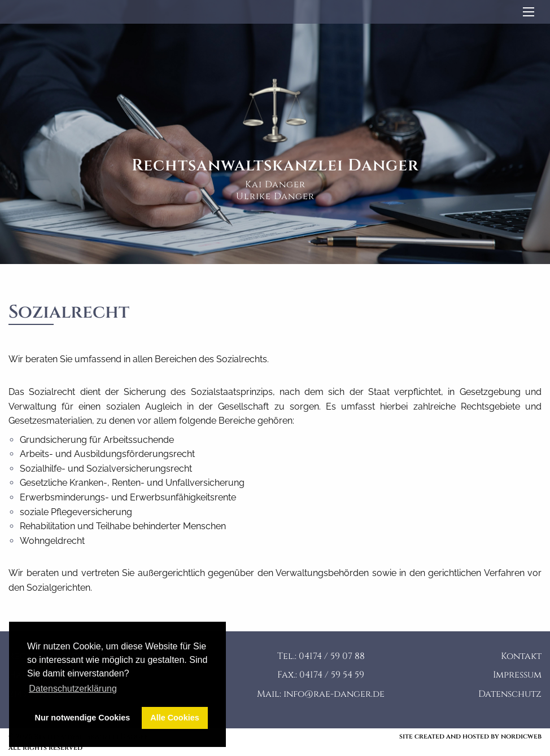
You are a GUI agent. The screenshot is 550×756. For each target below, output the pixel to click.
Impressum (517, 675)
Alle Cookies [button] (174, 718)
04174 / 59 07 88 (332, 656)
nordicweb (521, 736)
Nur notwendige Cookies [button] (83, 718)
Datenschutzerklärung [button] (73, 689)
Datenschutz (510, 694)
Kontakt (521, 656)
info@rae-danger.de (334, 694)
